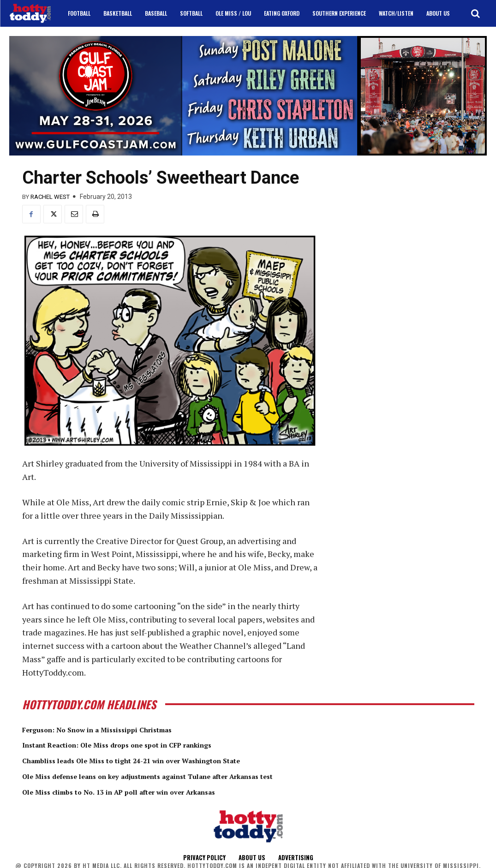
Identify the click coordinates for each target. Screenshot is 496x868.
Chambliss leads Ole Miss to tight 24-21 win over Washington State (161, 760)
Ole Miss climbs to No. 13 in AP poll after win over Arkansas (145, 791)
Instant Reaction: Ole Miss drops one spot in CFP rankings (143, 744)
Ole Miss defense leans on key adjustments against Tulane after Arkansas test (184, 775)
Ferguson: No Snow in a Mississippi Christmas (117, 729)
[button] (475, 13)
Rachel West (50, 197)
